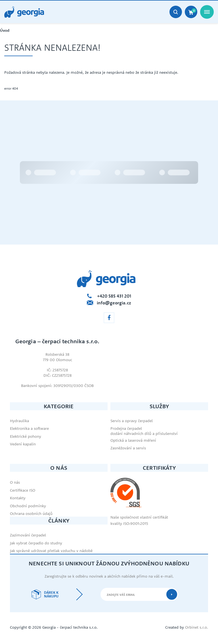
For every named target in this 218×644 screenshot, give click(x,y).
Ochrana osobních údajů (31, 513)
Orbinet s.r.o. (197, 627)
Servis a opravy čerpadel (132, 421)
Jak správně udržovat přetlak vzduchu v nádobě (51, 551)
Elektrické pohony (26, 436)
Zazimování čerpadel (28, 535)
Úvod (5, 30)
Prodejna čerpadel (126, 428)
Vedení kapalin (23, 444)
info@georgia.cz (114, 303)
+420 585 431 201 (114, 296)
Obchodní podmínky (28, 506)
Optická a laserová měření (133, 440)
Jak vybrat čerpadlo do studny (36, 543)
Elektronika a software (29, 428)
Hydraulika (19, 421)
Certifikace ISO (23, 490)
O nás (15, 482)
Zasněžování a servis (128, 448)
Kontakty (18, 498)
